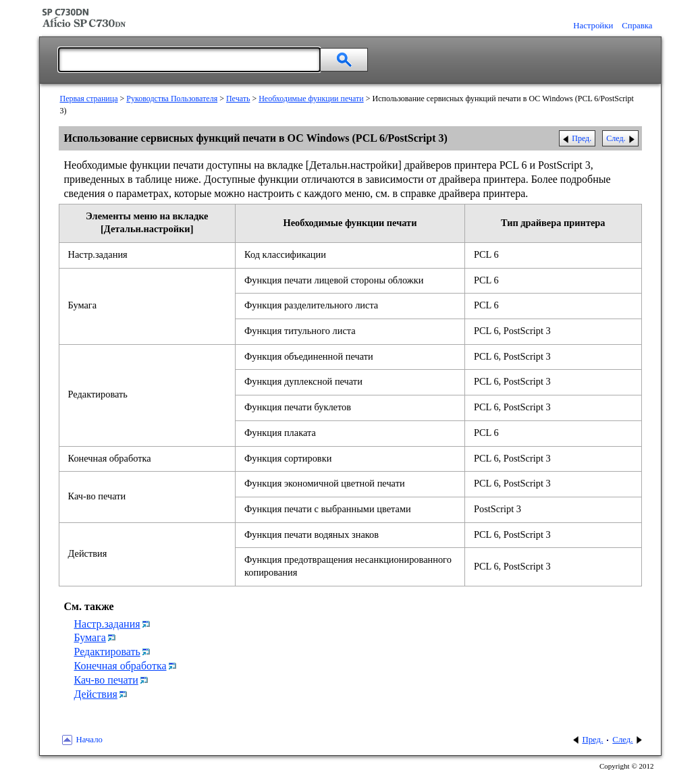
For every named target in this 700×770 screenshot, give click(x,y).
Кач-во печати (106, 680)
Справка (637, 26)
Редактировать (107, 652)
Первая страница (89, 99)
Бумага (90, 637)
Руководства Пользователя (172, 99)
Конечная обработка (120, 666)
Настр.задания (107, 624)
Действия (96, 694)
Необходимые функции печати (311, 99)
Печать (238, 99)
